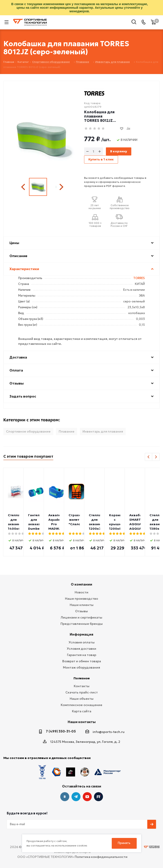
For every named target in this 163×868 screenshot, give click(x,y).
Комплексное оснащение (81, 705)
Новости (81, 592)
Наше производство (81, 599)
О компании (81, 584)
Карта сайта (82, 711)
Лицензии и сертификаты (81, 617)
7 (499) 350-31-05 (61, 731)
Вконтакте (65, 797)
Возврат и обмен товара (82, 661)
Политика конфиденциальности (101, 857)
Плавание (67, 431)
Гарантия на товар (82, 655)
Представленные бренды (82, 624)
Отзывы (81, 611)
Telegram (76, 797)
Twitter (98, 797)
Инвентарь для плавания (103, 431)
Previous (24, 187)
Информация (81, 634)
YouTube (87, 797)
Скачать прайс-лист (82, 692)
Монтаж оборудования (81, 667)
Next (61, 187)
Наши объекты (82, 699)
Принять (124, 843)
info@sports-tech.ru (109, 732)
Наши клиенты (82, 605)
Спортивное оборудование (28, 431)
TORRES (139, 278)
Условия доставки (81, 649)
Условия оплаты (82, 642)
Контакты (82, 686)
